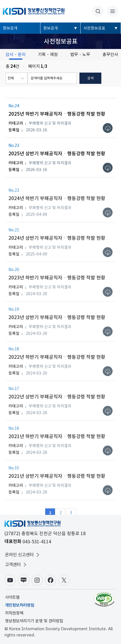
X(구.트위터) (64, 580)
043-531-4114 (37, 542)
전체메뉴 (113, 11)
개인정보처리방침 (20, 605)
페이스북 (51, 580)
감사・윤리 (16, 54)
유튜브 (10, 580)
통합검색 (98, 11)
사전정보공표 (94, 28)
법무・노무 (80, 54)
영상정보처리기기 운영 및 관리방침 (34, 621)
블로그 (24, 580)
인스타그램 (37, 580)
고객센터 (16, 565)
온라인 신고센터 (23, 555)
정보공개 (10, 28)
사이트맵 (12, 597)
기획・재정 (48, 54)
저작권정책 (14, 613)
